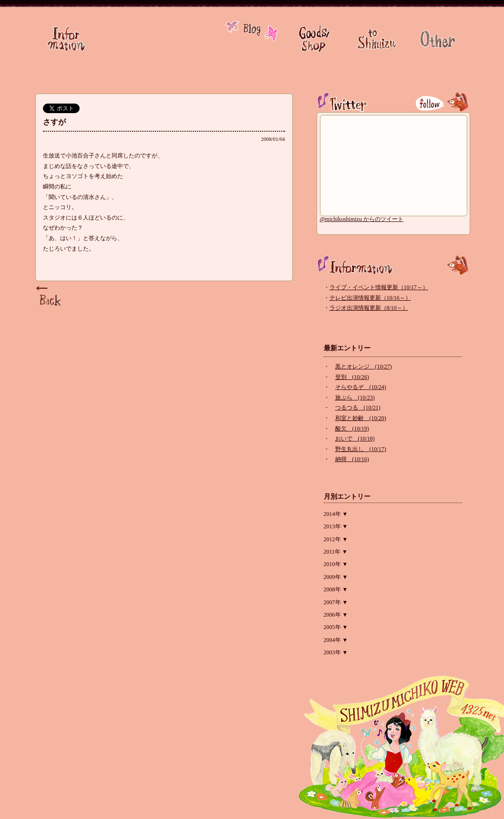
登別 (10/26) (352, 377)
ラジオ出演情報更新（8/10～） (369, 308)
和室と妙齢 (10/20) (361, 418)
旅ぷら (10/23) (355, 398)
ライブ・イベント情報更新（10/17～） (379, 287)
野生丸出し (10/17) (361, 449)
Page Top (50, 296)
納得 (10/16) (352, 459)
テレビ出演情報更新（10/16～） (370, 298)
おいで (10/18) (355, 439)
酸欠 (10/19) (352, 429)
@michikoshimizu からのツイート (362, 219)
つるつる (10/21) (358, 408)
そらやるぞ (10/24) (361, 387)
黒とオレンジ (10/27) (364, 367)
